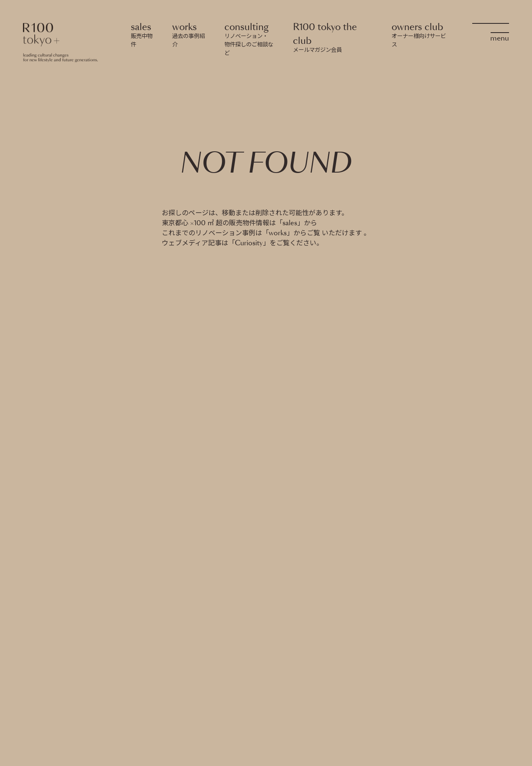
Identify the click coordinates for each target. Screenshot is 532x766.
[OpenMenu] (491, 31)
